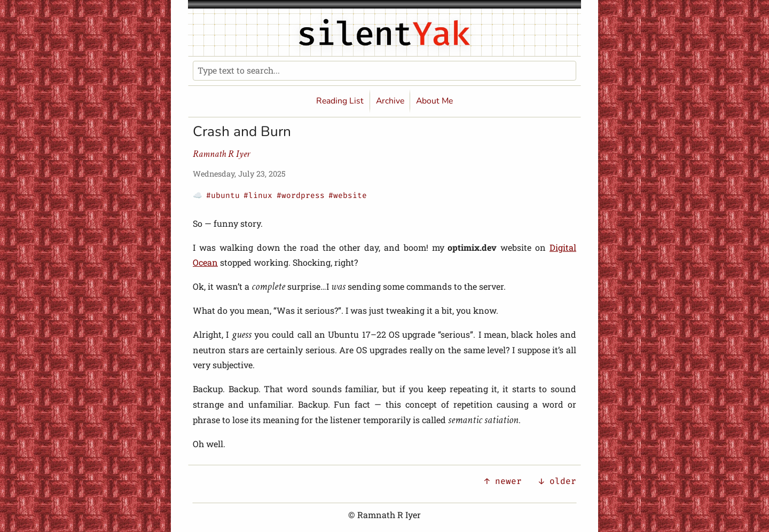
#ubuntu (223, 195)
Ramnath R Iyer (221, 154)
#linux (258, 195)
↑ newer (503, 481)
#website (348, 195)
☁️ (198, 195)
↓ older (558, 481)
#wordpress (301, 195)
